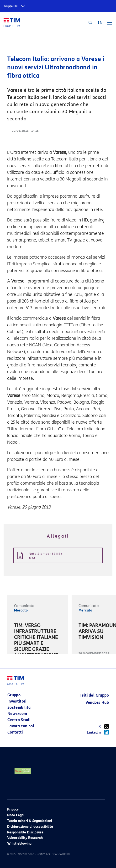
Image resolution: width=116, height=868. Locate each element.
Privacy (13, 809)
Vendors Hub (97, 702)
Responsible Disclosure (25, 832)
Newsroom (17, 714)
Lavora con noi (21, 726)
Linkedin (98, 732)
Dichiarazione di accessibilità (30, 827)
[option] (38, 647)
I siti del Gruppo (94, 695)
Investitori (17, 701)
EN (100, 23)
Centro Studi (19, 720)
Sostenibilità (19, 707)
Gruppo (14, 695)
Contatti (15, 732)
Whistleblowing (19, 844)
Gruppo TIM (11, 6)
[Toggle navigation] (110, 24)
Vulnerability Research (25, 838)
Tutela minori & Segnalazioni (30, 821)
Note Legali (16, 815)
